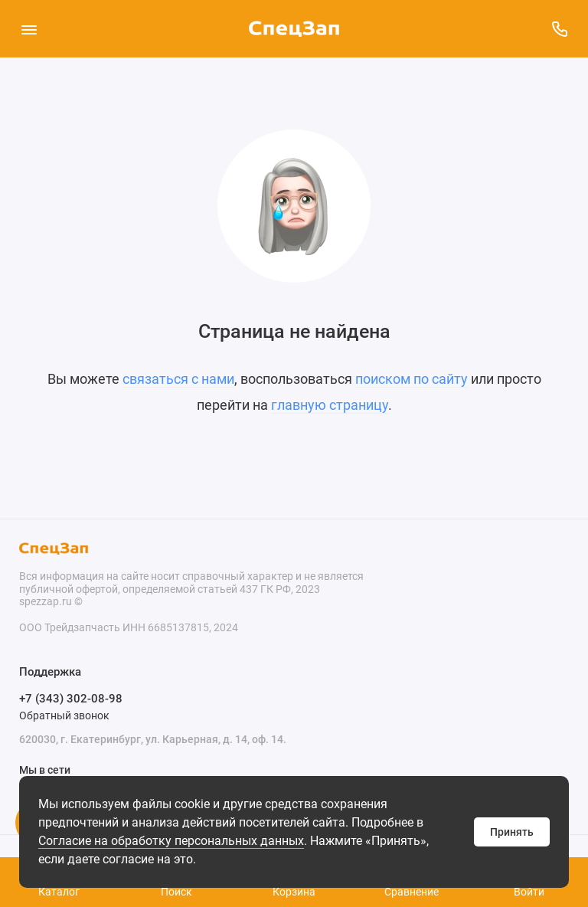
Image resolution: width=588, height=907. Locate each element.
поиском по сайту (412, 379)
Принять (512, 832)
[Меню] (29, 29)
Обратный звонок (64, 715)
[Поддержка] (559, 29)
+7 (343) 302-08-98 (71, 699)
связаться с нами (178, 379)
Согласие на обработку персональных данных (171, 841)
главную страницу (330, 405)
